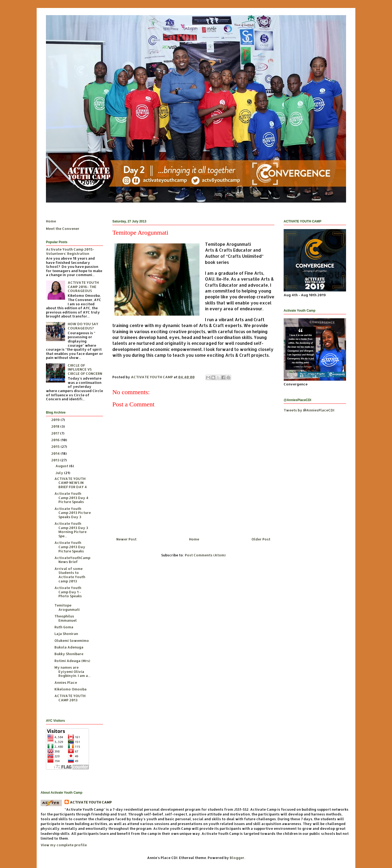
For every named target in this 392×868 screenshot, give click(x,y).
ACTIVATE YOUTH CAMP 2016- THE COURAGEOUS (83, 287)
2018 (56, 426)
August (62, 466)
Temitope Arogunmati (67, 607)
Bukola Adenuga (69, 647)
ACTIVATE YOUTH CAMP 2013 (70, 698)
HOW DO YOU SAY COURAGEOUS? (83, 326)
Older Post (261, 539)
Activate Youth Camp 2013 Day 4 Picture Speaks (71, 498)
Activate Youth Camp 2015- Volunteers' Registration (70, 251)
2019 (56, 420)
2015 (56, 446)
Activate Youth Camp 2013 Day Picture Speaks (70, 547)
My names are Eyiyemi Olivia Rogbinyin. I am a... (72, 671)
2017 (56, 433)
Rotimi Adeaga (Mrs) (72, 661)
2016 (56, 440)
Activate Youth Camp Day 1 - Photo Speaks (68, 592)
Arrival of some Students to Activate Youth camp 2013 (70, 575)
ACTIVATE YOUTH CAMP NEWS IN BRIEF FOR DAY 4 (71, 483)
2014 (56, 453)
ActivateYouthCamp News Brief (72, 560)
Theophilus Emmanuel (66, 618)
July (60, 473)
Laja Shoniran (66, 634)
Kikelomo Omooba (71, 689)
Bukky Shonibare (69, 654)
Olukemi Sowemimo (72, 641)
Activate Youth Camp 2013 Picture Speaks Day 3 (73, 513)
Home (194, 539)
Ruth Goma (64, 627)
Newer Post (126, 539)
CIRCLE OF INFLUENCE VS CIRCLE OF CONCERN (85, 369)
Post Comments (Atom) (205, 555)
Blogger (237, 858)
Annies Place (66, 682)
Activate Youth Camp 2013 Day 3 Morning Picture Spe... (71, 530)
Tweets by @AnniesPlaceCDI (309, 410)
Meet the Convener (63, 229)
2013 (56, 460)
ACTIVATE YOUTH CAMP (91, 802)
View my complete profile (64, 845)
